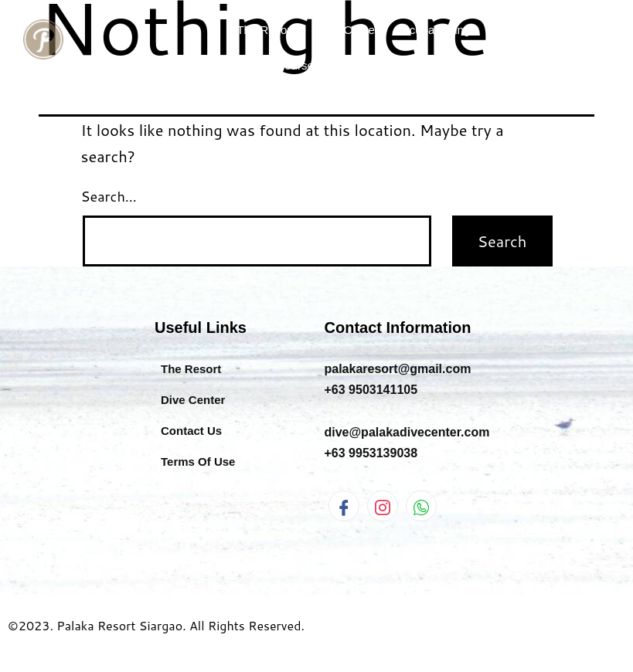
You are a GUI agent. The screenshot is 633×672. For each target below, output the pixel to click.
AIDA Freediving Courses (272, 65)
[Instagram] (383, 506)
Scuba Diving (454, 30)
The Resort (265, 30)
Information (431, 65)
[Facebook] (344, 506)
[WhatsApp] (421, 506)
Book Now (532, 65)
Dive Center (348, 30)
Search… (109, 196)
